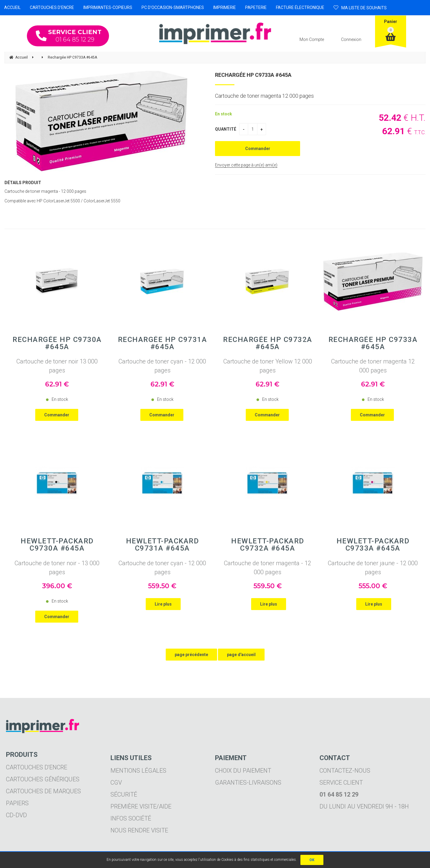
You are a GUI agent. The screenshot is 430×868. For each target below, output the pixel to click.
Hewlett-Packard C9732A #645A (268, 545)
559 (162, 586)
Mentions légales (138, 771)
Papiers (17, 803)
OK (312, 860)
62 (57, 384)
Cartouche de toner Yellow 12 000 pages (268, 366)
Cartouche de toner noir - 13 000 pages (57, 568)
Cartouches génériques (43, 779)
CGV (116, 783)
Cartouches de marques (43, 791)
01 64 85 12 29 (69, 36)
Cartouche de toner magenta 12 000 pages (373, 366)
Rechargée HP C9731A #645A (163, 343)
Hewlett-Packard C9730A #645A (57, 545)
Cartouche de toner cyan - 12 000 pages (162, 366)
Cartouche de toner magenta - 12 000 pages (268, 568)
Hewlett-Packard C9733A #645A (373, 545)
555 (373, 586)
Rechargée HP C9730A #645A (57, 343)
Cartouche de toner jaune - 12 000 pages (373, 568)
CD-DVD (16, 815)
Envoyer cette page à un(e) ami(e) (246, 165)
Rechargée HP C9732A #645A (268, 343)
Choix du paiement (243, 771)
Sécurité (124, 794)
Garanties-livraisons (248, 783)
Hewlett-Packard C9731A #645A (163, 545)
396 (57, 586)
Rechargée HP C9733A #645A (253, 75)
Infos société (131, 818)
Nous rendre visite (139, 830)
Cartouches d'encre (37, 767)
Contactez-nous (345, 771)
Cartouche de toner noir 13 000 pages (57, 366)
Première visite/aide (141, 806)
